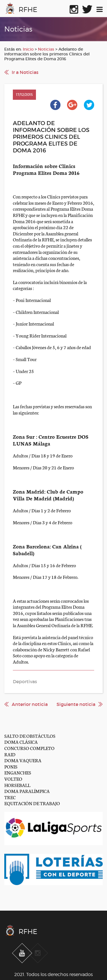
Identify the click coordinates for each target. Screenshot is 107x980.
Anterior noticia (30, 704)
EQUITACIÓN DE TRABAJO (32, 803)
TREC (10, 797)
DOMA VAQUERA (23, 760)
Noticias (46, 49)
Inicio (28, 49)
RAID (10, 754)
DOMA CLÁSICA (21, 742)
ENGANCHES (18, 772)
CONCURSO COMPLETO (29, 748)
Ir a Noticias (25, 72)
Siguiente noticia (76, 704)
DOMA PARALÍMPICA (27, 791)
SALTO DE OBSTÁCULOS (30, 736)
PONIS (11, 766)
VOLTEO (13, 779)
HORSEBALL (17, 785)
